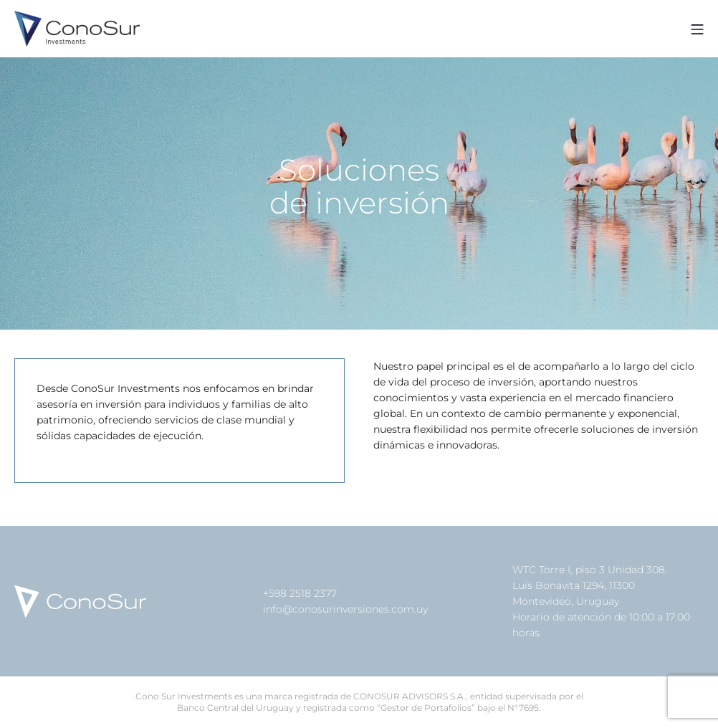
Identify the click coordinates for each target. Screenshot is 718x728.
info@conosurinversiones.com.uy (345, 609)
